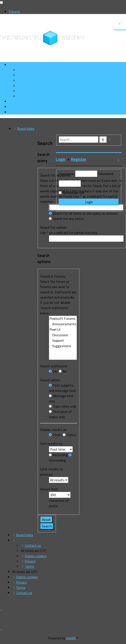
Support (63, 341)
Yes (53, 371)
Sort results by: (51, 444)
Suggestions (63, 346)
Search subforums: (54, 366)
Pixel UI (63, 330)
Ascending (58, 455)
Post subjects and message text (62, 388)
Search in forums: (53, 276)
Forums (14, 11)
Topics (69, 435)
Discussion (63, 335)
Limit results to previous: (52, 472)
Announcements (63, 324)
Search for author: (53, 227)
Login (61, 159)
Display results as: (54, 430)
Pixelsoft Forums (63, 319)
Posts (55, 435)
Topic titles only (63, 406)
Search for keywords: (56, 175)
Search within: (50, 380)
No (63, 371)
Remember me (73, 193)
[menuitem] (34, 75)
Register (79, 159)
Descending (60, 458)
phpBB (71, 638)
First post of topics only (60, 414)
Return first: (49, 489)
